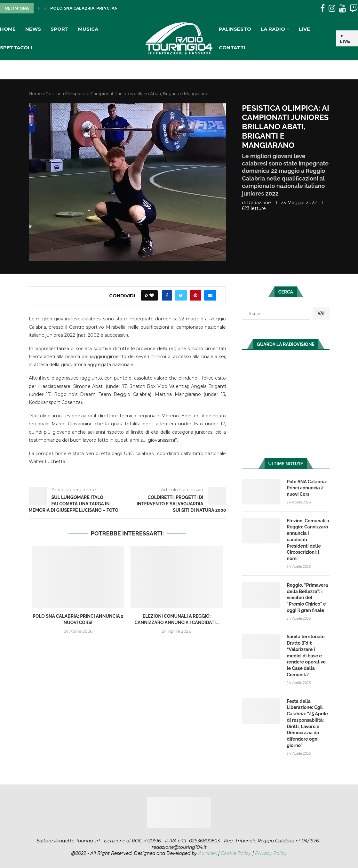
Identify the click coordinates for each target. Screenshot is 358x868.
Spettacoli (16, 48)
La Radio (273, 29)
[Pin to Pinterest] (195, 295)
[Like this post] (152, 295)
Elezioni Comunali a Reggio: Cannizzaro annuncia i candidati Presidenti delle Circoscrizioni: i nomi (308, 539)
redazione (259, 203)
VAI (321, 313)
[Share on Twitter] (181, 295)
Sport (60, 29)
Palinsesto (235, 29)
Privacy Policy (271, 852)
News (33, 29)
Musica (88, 29)
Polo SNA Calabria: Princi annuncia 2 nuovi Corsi (109, 8)
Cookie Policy (236, 852)
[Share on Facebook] (167, 295)
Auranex (208, 852)
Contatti (232, 48)
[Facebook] (322, 8)
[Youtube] (342, 8)
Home (8, 29)
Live (304, 29)
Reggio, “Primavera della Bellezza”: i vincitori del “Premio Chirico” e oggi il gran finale (307, 597)
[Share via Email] (210, 295)
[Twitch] (354, 8)
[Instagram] (332, 8)
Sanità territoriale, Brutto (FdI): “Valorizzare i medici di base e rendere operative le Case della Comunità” (306, 655)
